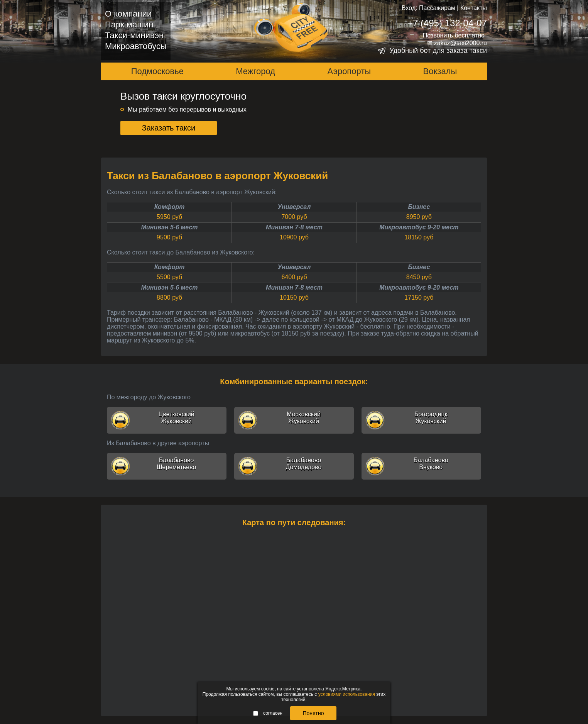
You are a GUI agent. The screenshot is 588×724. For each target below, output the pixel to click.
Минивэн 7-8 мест (294, 227)
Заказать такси (169, 128)
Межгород (255, 71)
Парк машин (129, 25)
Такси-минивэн (134, 35)
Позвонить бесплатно (454, 35)
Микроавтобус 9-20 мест (419, 227)
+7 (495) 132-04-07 (447, 23)
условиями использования (347, 694)
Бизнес (419, 207)
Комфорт (170, 207)
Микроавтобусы (136, 46)
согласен (268, 713)
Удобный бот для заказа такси (438, 51)
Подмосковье (157, 71)
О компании (128, 14)
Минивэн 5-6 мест (170, 227)
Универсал (294, 207)
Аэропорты (349, 71)
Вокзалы (440, 71)
